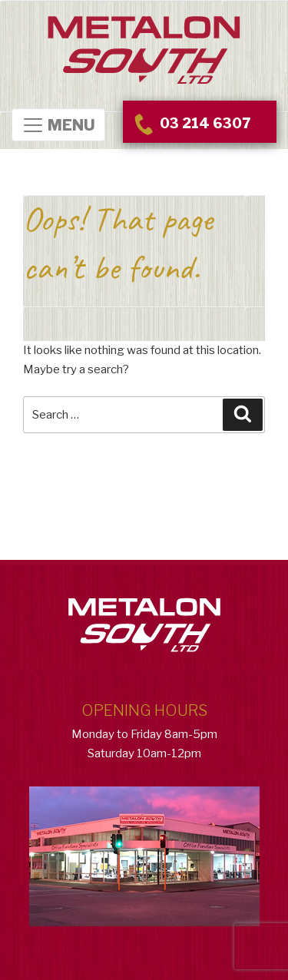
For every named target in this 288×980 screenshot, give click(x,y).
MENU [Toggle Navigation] (58, 125)
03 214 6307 (190, 123)
